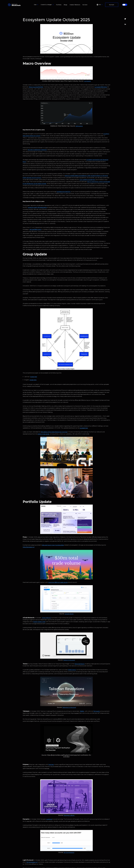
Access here (34, 377)
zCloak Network (46, 618)
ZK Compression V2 (32, 862)
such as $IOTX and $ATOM (87, 180)
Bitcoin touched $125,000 (36, 87)
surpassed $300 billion (101, 87)
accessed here (84, 428)
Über (35, 5)
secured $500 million (35, 229)
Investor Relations (75, 5)
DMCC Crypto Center (44, 434)
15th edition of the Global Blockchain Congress (54, 432)
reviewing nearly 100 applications (37, 207)
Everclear (51, 764)
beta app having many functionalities (53, 545)
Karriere (85, 5)
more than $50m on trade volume (58, 582)
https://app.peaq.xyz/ (29, 547)
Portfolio (59, 5)
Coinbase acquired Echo (64, 192)
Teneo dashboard (79, 664)
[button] (36, 5)
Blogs (65, 5)
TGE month (97, 711)
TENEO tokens (72, 670)
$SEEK (82, 711)
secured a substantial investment (37, 150)
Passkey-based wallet (39, 622)
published (49, 819)
